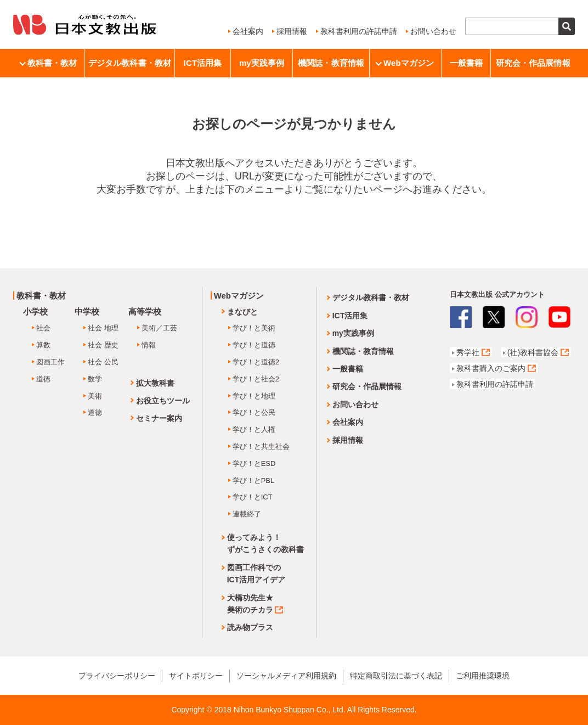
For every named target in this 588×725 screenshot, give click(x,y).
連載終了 (247, 514)
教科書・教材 (49, 63)
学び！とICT (253, 497)
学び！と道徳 (254, 345)
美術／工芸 (159, 328)
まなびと (242, 312)
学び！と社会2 (256, 379)
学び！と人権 (254, 429)
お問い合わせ (433, 31)
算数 (43, 345)
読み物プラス (250, 627)
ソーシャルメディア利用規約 (286, 676)
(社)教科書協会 (533, 352)
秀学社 (468, 352)
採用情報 (292, 31)
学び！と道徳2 (256, 362)
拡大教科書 (155, 383)
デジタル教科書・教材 (130, 63)
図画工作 (50, 362)
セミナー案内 (159, 418)
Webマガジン (405, 63)
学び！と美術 (254, 328)
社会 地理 (103, 328)
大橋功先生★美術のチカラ (255, 604)
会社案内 (248, 31)
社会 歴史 (103, 345)
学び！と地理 (254, 396)
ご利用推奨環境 (483, 676)
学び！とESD (254, 463)
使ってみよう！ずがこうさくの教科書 (265, 543)
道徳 (43, 379)
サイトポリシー (196, 676)
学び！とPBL (254, 480)
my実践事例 (262, 63)
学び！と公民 (254, 412)
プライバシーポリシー (117, 676)
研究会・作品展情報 (533, 63)
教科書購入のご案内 (491, 368)
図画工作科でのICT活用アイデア (256, 574)
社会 (43, 328)
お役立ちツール (163, 401)
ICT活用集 (203, 63)
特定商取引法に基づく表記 (396, 676)
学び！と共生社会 (261, 446)
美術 (95, 396)
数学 (95, 379)
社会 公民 (103, 362)
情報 (149, 345)
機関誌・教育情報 (331, 63)
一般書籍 (466, 63)
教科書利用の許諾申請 (359, 31)
